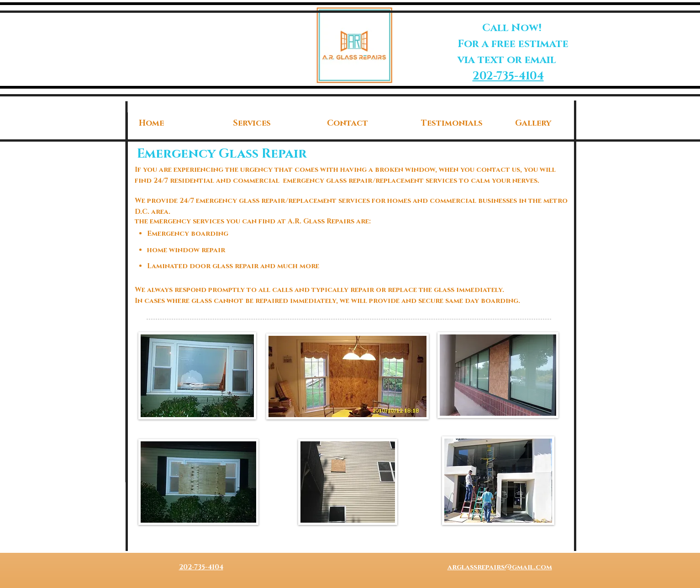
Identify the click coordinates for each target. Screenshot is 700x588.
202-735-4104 (508, 76)
